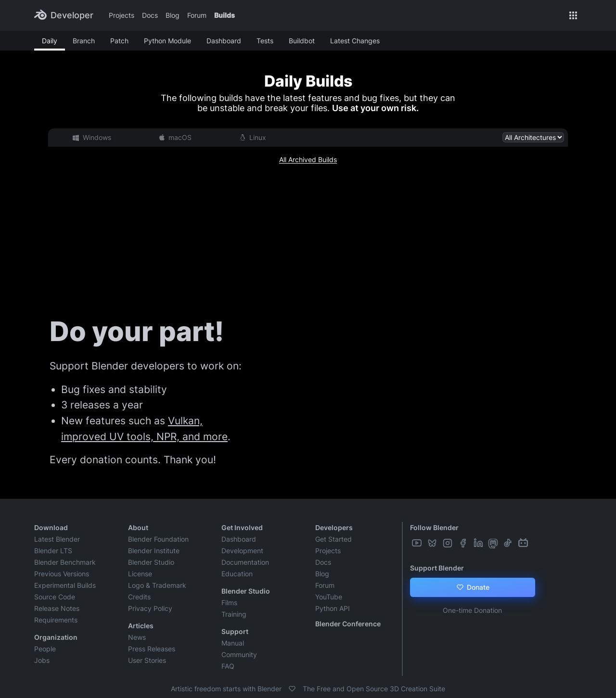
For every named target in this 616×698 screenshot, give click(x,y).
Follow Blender (434, 527)
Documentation (245, 562)
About (138, 527)
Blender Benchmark (65, 562)
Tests (265, 41)
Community (239, 654)
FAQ (228, 666)
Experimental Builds (65, 585)
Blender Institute (154, 551)
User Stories (147, 660)
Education (237, 574)
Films (229, 603)
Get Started (334, 539)
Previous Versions (62, 574)
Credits (139, 597)
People (45, 649)
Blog (173, 15)
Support (235, 631)
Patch (119, 41)
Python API (333, 608)
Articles (141, 626)
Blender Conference (348, 624)
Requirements (56, 620)
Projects (122, 15)
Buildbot (302, 41)
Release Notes (57, 608)
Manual (233, 643)
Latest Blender (57, 539)
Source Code (55, 597)
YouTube (329, 597)
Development (242, 551)
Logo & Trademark (157, 585)
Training (234, 614)
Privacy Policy (150, 608)
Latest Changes (355, 41)
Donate (472, 587)
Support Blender (437, 568)
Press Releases (152, 649)
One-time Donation (472, 610)
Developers (334, 527)
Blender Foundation (158, 539)
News (137, 637)
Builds (225, 15)
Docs (150, 15)
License (140, 574)
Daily (50, 41)
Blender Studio (151, 562)
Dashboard (224, 41)
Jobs (42, 660)
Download (51, 527)
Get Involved (242, 527)
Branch (84, 41)
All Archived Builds (308, 159)
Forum (197, 15)
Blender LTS (53, 551)
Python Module (167, 41)
